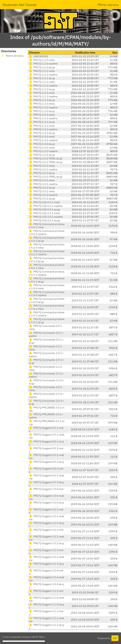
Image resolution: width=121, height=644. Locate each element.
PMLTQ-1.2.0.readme (43, 64)
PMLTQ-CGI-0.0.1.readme (46, 206)
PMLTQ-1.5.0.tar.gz (42, 155)
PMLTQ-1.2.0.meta (42, 60)
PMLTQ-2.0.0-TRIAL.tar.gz (46, 158)
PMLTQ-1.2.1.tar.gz (42, 78)
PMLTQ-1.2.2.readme (43, 86)
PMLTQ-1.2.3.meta (42, 93)
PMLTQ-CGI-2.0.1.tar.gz (45, 220)
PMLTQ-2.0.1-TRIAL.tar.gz (46, 162)
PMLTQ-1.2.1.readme (43, 75)
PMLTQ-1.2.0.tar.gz (42, 67)
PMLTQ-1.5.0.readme (43, 151)
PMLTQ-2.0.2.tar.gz (42, 173)
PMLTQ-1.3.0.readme (43, 107)
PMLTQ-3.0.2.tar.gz (42, 198)
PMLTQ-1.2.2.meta (42, 82)
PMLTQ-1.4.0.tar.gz (42, 144)
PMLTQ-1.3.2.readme (43, 129)
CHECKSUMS (38, 56)
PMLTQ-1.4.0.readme (43, 140)
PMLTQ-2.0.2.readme (43, 169)
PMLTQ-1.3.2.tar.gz (42, 133)
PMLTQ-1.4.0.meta (42, 137)
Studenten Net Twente (19, 5)
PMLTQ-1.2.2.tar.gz (42, 89)
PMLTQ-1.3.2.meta (42, 126)
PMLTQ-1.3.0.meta (42, 104)
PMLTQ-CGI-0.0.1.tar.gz (45, 209)
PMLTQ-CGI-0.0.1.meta (44, 202)
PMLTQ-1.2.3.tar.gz (42, 100)
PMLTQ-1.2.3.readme (43, 96)
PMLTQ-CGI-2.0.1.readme (46, 217)
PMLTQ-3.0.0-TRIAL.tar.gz (46, 177)
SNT (115, 638)
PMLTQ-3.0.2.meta (42, 191)
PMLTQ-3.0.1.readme (43, 184)
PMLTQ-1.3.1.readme (43, 118)
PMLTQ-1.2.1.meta (42, 71)
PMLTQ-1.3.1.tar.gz (42, 122)
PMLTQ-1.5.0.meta (42, 148)
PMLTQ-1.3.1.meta (42, 115)
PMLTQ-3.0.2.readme (43, 195)
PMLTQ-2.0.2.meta (42, 166)
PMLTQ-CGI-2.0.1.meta (44, 213)
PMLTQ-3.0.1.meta (42, 180)
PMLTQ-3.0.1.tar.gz (42, 188)
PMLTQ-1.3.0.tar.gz (42, 111)
